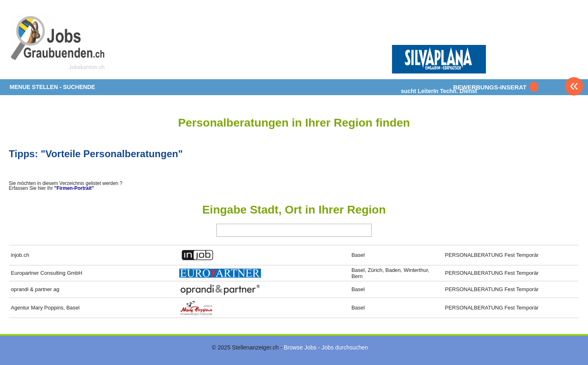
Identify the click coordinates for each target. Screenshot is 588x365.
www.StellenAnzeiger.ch (58, 42)
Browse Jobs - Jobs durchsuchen (326, 347)
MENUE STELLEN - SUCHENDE (52, 87)
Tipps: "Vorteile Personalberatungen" (96, 154)
